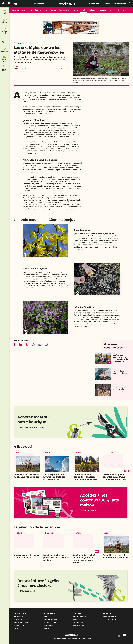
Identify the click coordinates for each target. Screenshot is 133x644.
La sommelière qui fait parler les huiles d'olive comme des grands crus (115, 477)
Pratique (18, 43)
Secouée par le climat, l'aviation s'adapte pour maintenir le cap (55, 477)
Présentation (18, 617)
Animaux (93, 10)
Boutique (77, 620)
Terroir (53, 10)
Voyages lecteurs (79, 623)
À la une (44, 10)
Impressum (18, 620)
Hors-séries (33, 10)
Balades (103, 10)
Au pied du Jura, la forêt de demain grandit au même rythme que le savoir (85, 559)
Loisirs (112, 10)
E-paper (106, 4)
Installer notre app (50, 623)
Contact (16, 628)
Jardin (83, 10)
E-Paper (46, 628)
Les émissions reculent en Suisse (120, 372)
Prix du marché (79, 625)
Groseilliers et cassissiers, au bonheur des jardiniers (27, 476)
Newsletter (39, 4)
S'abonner (94, 4)
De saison (115, 385)
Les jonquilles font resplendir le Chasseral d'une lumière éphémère (85, 477)
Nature (75, 10)
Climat (114, 369)
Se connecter (120, 4)
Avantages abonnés (50, 620)
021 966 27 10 (86, 638)
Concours (5, 49)
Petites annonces (79, 617)
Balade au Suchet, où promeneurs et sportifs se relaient (56, 558)
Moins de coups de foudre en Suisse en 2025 (27, 556)
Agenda (5, 40)
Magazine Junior (18, 10)
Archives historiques (21, 623)
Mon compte (48, 625)
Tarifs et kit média (109, 617)
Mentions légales (20, 625)
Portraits (122, 10)
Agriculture (64, 10)
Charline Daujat (20, 69)
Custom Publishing (110, 620)
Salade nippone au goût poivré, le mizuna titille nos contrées (120, 390)
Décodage (116, 353)
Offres (46, 617)
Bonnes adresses (5, 68)
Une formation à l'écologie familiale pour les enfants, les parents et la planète (121, 359)
